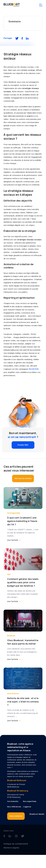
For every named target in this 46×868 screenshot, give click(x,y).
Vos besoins (13, 801)
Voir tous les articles (23, 478)
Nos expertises (30, 801)
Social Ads (34, 369)
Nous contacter (16, 816)
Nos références (14, 807)
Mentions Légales (11, 848)
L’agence (27, 807)
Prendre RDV (23, 445)
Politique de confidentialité (16, 844)
